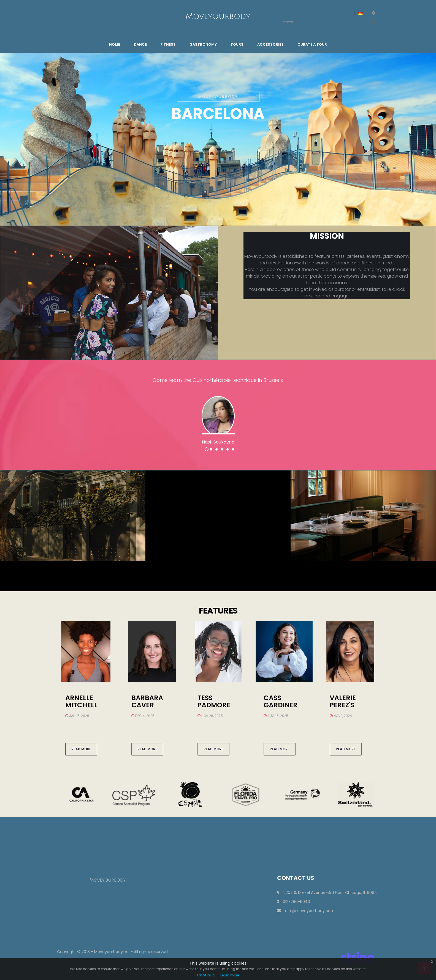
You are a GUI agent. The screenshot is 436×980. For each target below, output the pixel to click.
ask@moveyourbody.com (306, 911)
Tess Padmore (214, 701)
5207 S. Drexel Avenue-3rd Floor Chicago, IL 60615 (327, 893)
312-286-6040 (294, 902)
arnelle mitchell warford (82, 705)
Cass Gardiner (281, 701)
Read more (81, 749)
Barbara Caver (147, 701)
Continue (206, 975)
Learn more (230, 975)
